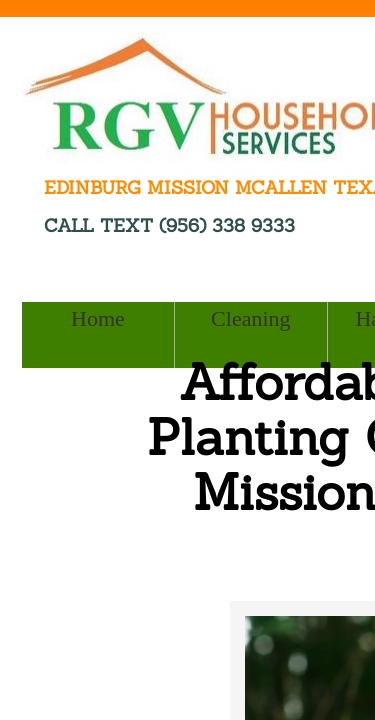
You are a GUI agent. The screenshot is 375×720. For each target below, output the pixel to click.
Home (98, 318)
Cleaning (250, 318)
